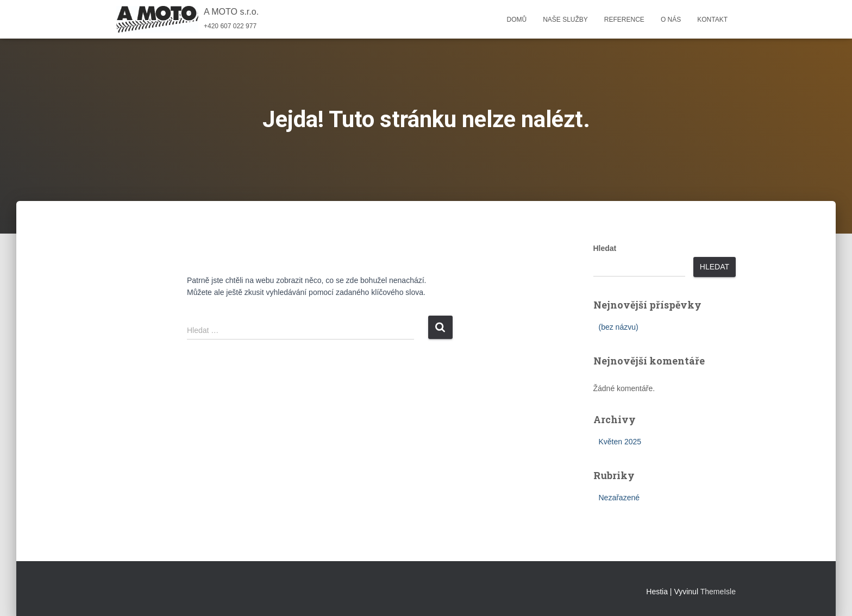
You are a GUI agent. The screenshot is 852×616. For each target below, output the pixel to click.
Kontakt (712, 20)
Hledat (605, 248)
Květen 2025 (620, 442)
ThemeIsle (718, 592)
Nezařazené (619, 498)
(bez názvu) (619, 327)
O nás (671, 20)
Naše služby (565, 20)
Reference (624, 20)
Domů (516, 20)
